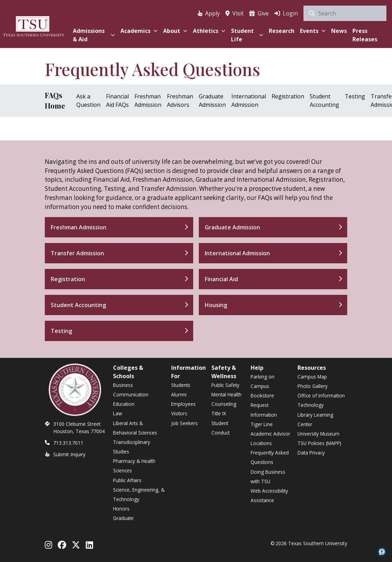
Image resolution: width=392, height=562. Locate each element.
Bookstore (262, 396)
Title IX (219, 413)
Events (313, 31)
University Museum (318, 434)
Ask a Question (88, 100)
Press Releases (365, 35)
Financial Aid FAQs (117, 100)
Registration (288, 96)
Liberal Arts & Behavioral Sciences (135, 428)
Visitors (179, 413)
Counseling (224, 404)
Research (282, 31)
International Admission (249, 100)
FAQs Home (55, 100)
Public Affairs (127, 480)
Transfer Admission (77, 253)
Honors (121, 509)
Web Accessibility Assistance (269, 495)
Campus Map (312, 377)
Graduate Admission (212, 100)
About (175, 31)
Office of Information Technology (321, 400)
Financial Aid (221, 279)
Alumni (179, 394)
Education (124, 404)
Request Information (264, 410)
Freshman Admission (148, 100)
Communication (131, 394)
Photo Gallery (313, 386)
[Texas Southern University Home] (34, 25)
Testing (355, 96)
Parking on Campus (262, 381)
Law (118, 413)
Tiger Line (262, 424)
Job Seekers (184, 423)
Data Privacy (311, 453)
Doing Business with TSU (268, 477)
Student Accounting (324, 100)
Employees (183, 404)
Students (181, 385)
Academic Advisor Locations (270, 438)
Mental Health (226, 394)
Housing (216, 305)
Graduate (123, 518)
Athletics (209, 31)
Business (123, 385)
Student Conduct (220, 428)
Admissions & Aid (94, 35)
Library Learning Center (315, 419)
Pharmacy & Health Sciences (134, 466)
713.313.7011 (68, 443)
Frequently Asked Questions (270, 457)
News (339, 31)
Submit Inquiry (69, 454)
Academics (139, 31)
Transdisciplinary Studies (132, 447)
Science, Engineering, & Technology (139, 494)
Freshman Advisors (180, 100)
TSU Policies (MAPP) (319, 443)
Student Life (247, 35)
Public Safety (225, 385)
